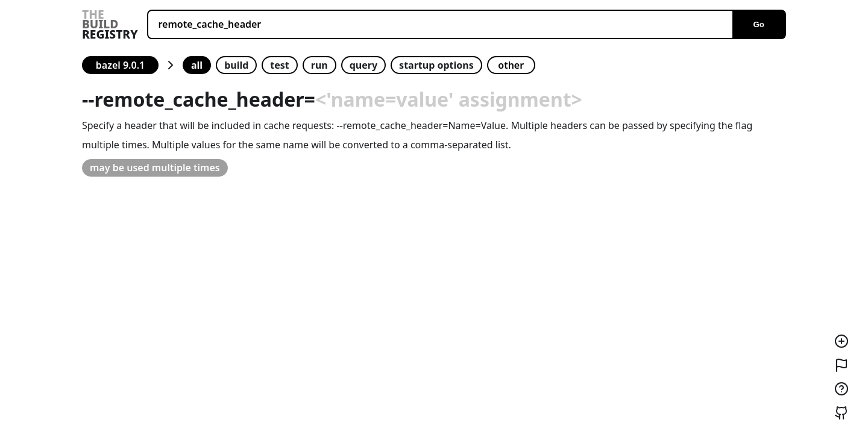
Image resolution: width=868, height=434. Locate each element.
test (279, 65)
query (363, 65)
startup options (436, 65)
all (197, 65)
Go (759, 24)
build (236, 65)
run (319, 65)
